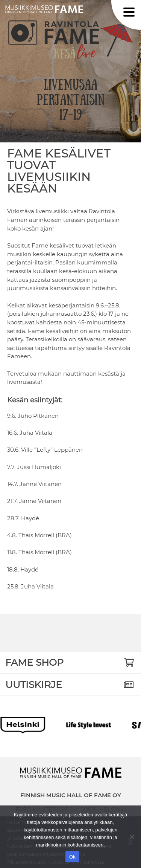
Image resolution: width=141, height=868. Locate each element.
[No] (132, 837)
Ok (72, 857)
